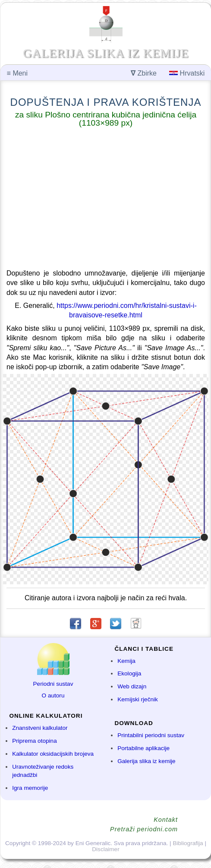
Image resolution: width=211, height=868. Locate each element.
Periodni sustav (53, 684)
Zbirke (144, 73)
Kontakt (166, 820)
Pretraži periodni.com (144, 829)
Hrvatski (187, 73)
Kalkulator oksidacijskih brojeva (53, 754)
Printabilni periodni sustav (151, 735)
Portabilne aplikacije (143, 748)
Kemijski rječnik (138, 699)
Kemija (126, 661)
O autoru (53, 695)
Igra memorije (30, 788)
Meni (17, 73)
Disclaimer (105, 849)
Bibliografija (188, 843)
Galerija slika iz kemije (146, 761)
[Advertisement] (106, 200)
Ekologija (129, 673)
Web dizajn (132, 686)
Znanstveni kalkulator (40, 728)
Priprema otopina (35, 741)
